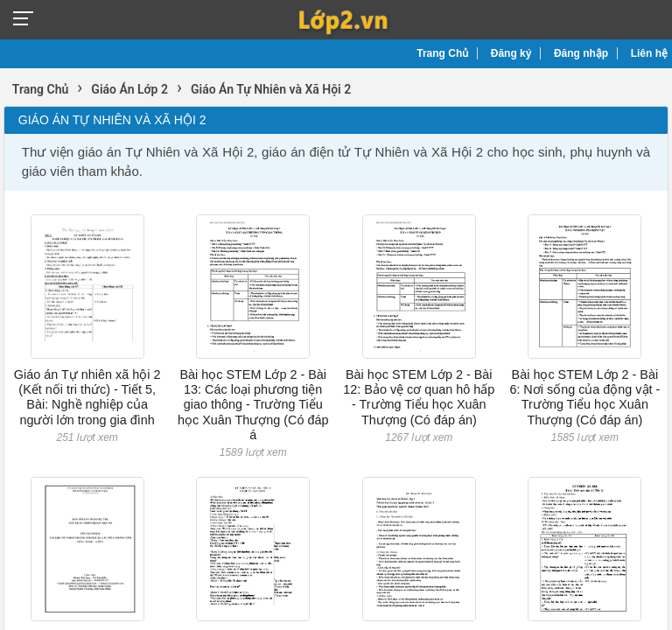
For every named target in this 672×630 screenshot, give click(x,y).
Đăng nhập (581, 53)
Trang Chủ (442, 53)
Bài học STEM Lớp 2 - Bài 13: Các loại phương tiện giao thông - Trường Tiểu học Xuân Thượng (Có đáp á (253, 405)
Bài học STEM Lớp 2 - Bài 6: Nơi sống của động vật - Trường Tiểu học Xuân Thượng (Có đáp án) (584, 397)
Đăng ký (511, 53)
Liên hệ (649, 53)
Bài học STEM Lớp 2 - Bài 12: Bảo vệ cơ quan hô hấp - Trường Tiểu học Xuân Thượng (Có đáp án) (419, 397)
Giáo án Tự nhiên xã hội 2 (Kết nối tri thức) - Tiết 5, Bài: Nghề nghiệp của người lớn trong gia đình (87, 397)
